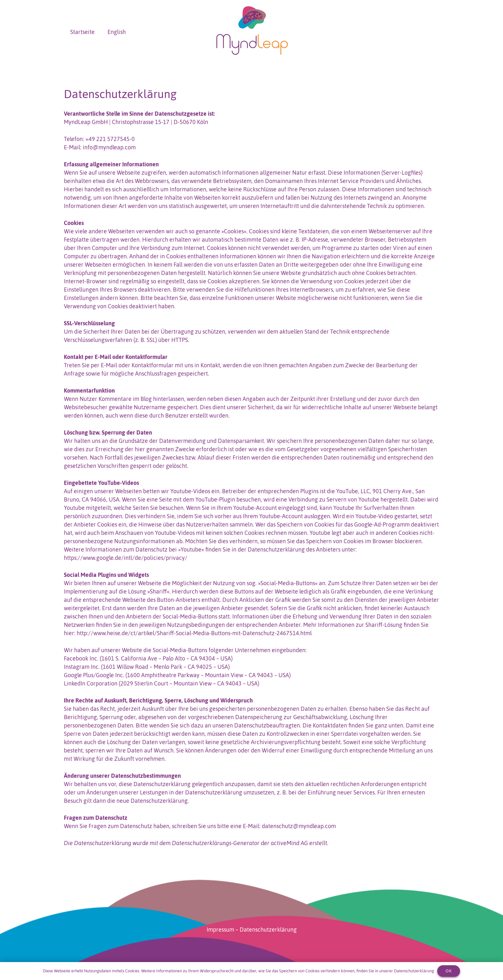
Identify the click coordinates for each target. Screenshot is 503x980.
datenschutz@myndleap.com (299, 826)
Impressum (220, 930)
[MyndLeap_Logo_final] (251, 32)
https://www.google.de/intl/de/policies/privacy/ (126, 558)
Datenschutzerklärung (268, 930)
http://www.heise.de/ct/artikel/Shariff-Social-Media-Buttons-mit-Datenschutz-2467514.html (194, 633)
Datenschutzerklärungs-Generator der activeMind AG (240, 843)
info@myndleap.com (109, 147)
